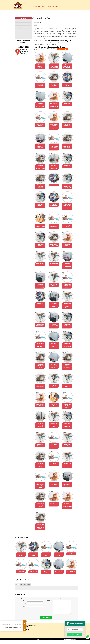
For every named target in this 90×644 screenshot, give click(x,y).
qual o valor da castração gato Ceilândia (68, 280)
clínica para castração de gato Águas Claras (54, 163)
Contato (56, 6)
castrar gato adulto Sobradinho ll (41, 299)
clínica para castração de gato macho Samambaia (54, 339)
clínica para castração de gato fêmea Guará (68, 473)
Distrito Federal (27, 588)
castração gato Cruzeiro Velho (68, 377)
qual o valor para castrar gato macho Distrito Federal (55, 124)
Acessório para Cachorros (21, 21)
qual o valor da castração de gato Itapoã (40, 378)
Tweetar (35, 25)
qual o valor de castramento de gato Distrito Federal (68, 417)
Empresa (38, 6)
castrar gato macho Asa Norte (69, 162)
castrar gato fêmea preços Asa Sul (54, 319)
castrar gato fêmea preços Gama (54, 299)
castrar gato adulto (34, 541)
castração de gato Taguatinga (68, 221)
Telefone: (33, 610)
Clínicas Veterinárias (20, 33)
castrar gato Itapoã (69, 84)
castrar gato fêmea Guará (40, 435)
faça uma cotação (63, 49)
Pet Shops (18, 36)
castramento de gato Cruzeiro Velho (69, 453)
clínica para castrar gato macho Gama (41, 143)
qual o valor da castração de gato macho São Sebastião (40, 474)
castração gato (21, 559)
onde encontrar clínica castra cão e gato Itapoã (40, 339)
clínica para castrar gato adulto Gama (69, 123)
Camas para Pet (19, 27)
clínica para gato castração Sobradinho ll (40, 86)
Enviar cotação (46, 621)
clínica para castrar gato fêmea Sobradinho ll (69, 359)
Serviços (49, 6)
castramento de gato (21, 576)
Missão (44, 6)
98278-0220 (24, 47)
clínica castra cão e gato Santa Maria (40, 221)
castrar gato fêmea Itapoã (68, 435)
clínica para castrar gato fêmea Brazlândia (55, 86)
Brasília (22, 588)
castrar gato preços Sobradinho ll (54, 435)
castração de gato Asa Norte (40, 123)
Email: (34, 607)
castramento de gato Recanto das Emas (54, 417)
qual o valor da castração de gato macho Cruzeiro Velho (68, 202)
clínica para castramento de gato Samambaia (40, 105)
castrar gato (34, 559)
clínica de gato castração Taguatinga (40, 182)
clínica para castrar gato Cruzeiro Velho (69, 241)
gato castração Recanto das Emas (41, 319)
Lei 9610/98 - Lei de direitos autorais (36, 625)
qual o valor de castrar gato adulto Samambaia (41, 201)
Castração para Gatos (21, 30)
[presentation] (26, 615)
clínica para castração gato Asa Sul (41, 359)
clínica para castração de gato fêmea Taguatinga (40, 280)
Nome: (33, 604)
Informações (25, 626)
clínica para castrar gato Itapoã (41, 66)
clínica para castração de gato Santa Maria (40, 417)
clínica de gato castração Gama (55, 241)
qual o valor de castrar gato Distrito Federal (69, 182)
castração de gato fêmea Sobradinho (40, 397)
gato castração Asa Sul (55, 279)
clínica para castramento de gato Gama (54, 359)
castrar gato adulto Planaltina (55, 201)
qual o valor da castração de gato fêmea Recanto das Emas (41, 514)
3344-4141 (24, 45)
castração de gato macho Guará (40, 260)
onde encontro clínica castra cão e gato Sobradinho (54, 66)
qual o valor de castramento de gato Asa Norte (68, 320)
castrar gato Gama (54, 181)
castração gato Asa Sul (55, 377)
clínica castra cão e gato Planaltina (54, 397)
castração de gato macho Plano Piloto (54, 260)
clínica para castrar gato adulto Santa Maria (41, 163)
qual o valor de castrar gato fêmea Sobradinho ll (54, 105)
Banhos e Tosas (19, 24)
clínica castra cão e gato (47, 542)
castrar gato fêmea (21, 541)
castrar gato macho (60, 559)
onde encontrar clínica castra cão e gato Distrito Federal (54, 144)
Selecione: (17, 588)
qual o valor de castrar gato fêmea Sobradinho (54, 473)
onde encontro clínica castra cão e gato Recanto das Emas (68, 300)
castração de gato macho (60, 542)
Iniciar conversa (75, 635)
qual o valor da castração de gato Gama (40, 494)
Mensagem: (59, 610)
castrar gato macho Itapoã (69, 104)
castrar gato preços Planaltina (54, 453)
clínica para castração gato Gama (40, 454)
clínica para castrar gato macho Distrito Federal (68, 261)
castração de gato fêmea (34, 576)
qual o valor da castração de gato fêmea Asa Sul (68, 144)
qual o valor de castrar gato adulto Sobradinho (41, 241)
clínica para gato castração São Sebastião (54, 222)
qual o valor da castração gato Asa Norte (69, 397)
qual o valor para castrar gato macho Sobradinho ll (69, 494)
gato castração (47, 559)
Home (32, 6)
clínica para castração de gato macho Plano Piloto (68, 66)
